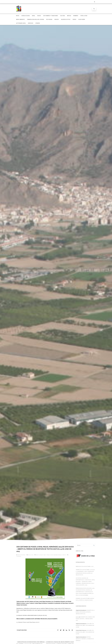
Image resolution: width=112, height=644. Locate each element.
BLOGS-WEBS (82, 19)
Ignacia (77, 617)
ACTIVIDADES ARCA (21, 23)
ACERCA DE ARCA (26, 16)
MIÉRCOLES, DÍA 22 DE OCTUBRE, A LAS (85, 566)
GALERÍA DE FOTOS (66, 19)
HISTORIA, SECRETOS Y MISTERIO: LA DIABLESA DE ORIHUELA (85, 639)
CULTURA (63, 16)
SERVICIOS (31, 23)
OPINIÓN (38, 23)
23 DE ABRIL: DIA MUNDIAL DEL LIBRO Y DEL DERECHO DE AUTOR (85, 625)
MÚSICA (69, 16)
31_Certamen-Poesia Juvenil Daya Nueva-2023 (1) (28, 622)
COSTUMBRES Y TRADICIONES (51, 16)
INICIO (18, 16)
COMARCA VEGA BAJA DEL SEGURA (36, 19)
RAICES (39, 16)
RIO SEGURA (49, 19)
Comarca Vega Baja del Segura (56, 555)
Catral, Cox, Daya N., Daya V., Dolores (43, 555)
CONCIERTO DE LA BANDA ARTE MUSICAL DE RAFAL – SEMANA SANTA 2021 (85, 612)
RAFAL (34, 16)
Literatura (64, 555)
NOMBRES (76, 16)
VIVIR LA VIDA (84, 16)
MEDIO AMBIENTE (20, 19)
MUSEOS (57, 19)
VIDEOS (74, 19)
